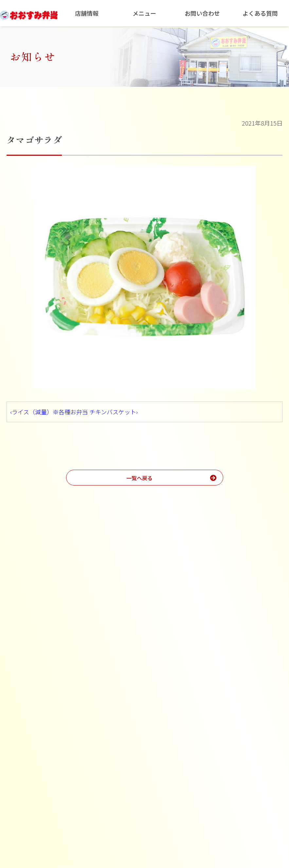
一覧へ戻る (177, 478)
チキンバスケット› (114, 412)
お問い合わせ (202, 13)
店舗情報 (87, 13)
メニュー (144, 13)
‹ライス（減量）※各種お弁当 (49, 412)
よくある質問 (260, 13)
